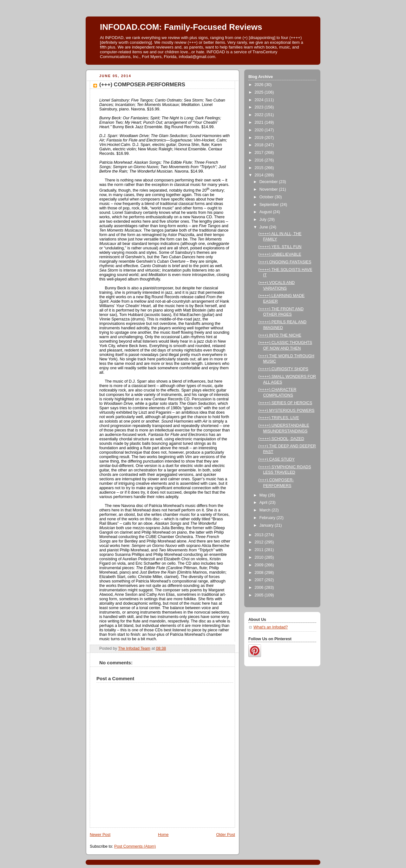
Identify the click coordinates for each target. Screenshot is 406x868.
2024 (260, 100)
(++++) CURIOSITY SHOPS (283, 369)
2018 (260, 145)
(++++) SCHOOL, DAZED (281, 439)
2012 (260, 542)
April (264, 503)
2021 (260, 122)
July (264, 220)
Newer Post (100, 835)
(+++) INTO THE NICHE (280, 335)
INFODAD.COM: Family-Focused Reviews (181, 27)
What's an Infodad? (271, 627)
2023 (260, 107)
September (270, 205)
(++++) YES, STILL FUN (280, 247)
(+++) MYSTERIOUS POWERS (287, 411)
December (269, 182)
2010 (260, 557)
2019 (260, 138)
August (266, 212)
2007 (260, 580)
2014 (260, 175)
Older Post (226, 835)
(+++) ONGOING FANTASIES (285, 262)
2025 (260, 92)
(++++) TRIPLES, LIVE (279, 418)
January (267, 525)
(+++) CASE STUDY (277, 459)
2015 (260, 168)
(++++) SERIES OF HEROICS (285, 403)
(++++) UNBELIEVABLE (280, 254)
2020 (260, 130)
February (268, 518)
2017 (260, 153)
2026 (260, 85)
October (267, 197)
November (269, 189)
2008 (260, 573)
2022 (260, 115)
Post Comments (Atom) (135, 846)
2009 (260, 565)
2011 (260, 550)
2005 (260, 595)
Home (163, 835)
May (264, 495)
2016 (260, 160)
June (264, 227)
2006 (260, 588)
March (266, 510)
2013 (260, 535)
